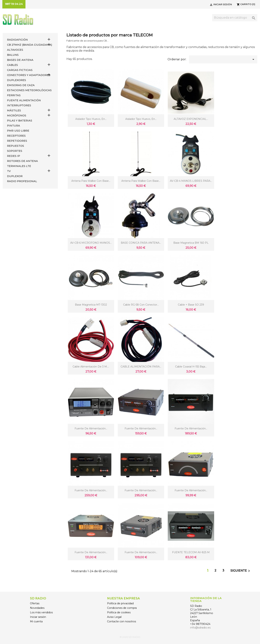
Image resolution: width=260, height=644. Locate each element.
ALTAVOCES (15, 50)
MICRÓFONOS (17, 116)
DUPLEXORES (17, 80)
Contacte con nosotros (122, 621)
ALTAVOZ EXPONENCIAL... (191, 119)
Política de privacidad (120, 603)
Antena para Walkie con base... (91, 181)
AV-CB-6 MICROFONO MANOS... (91, 243)
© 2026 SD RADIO (130, 637)
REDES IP (14, 156)
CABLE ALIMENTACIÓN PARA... (141, 367)
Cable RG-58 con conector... (141, 305)
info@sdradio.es (200, 628)
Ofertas (35, 603)
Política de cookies (119, 612)
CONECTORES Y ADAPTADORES (29, 75)
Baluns (13, 55)
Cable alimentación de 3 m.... (91, 367)
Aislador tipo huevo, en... (91, 119)
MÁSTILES (14, 110)
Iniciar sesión (38, 617)
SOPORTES (15, 151)
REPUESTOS (16, 146)
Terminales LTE (19, 166)
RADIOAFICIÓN (17, 40)
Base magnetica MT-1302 (91, 305)
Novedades (37, 608)
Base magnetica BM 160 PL (191, 243)
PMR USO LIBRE (18, 131)
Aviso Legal (114, 617)
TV (9, 171)
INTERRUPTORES (19, 105)
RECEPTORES (16, 136)
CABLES (12, 65)
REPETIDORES (17, 141)
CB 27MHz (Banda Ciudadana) (30, 45)
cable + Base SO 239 (191, 305)
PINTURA (14, 126)
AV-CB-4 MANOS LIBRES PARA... (191, 181)
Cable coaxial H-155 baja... (191, 367)
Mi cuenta (36, 621)
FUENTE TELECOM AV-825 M (191, 552)
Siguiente (241, 571)
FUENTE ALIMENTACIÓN (24, 100)
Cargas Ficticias (20, 70)
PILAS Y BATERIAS (20, 121)
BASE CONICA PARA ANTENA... (141, 243)
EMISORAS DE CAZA (21, 85)
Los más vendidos (41, 612)
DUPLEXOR (15, 176)
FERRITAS (14, 95)
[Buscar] (235, 18)
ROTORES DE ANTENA (22, 161)
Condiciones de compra (122, 608)
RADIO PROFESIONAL (22, 181)
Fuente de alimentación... (91, 428)
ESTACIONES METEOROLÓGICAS (29, 90)
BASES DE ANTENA (20, 60)
